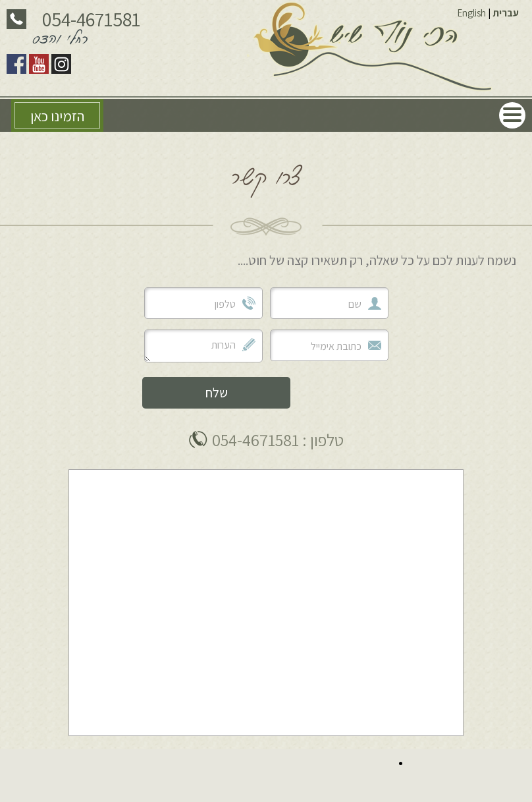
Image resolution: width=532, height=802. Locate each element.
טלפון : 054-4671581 (278, 440)
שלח (217, 393)
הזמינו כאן (57, 116)
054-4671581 (91, 19)
